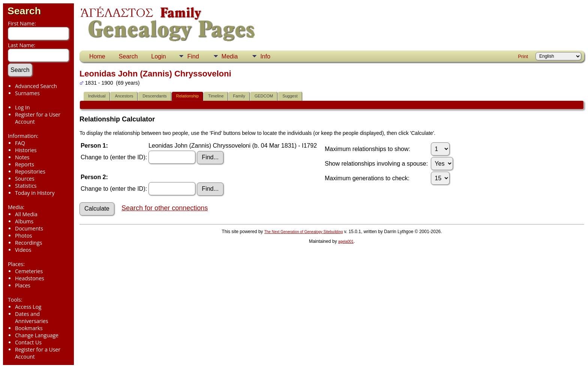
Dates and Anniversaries (31, 317)
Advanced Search (36, 86)
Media (230, 56)
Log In (22, 107)
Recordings (28, 243)
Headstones (30, 278)
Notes (22, 157)
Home (97, 56)
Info (265, 56)
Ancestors (124, 96)
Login (158, 56)
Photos (24, 236)
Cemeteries (29, 271)
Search (24, 11)
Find (193, 56)
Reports (25, 164)
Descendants (154, 96)
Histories (26, 150)
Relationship (188, 96)
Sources (25, 179)
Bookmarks (29, 328)
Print (523, 56)
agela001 (346, 242)
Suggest (290, 96)
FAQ (20, 143)
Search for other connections (165, 208)
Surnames (27, 93)
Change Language (37, 335)
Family (239, 96)
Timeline (216, 96)
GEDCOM (264, 96)
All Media (26, 214)
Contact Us (28, 342)
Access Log (28, 307)
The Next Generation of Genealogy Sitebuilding (304, 232)
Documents (29, 228)
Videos (23, 250)
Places (23, 285)
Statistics (26, 186)
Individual (97, 96)
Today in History (35, 193)
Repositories (30, 171)
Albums (24, 221)
